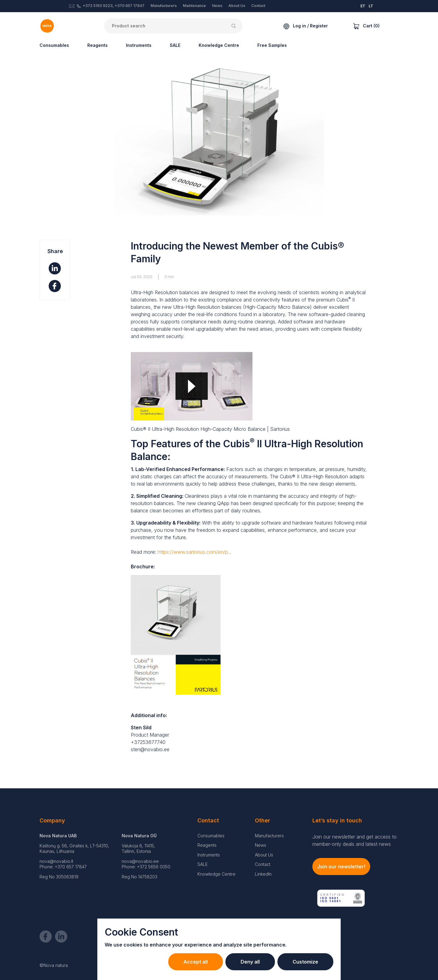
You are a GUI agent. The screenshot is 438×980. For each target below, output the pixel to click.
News (217, 6)
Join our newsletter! (341, 867)
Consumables (54, 45)
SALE (175, 45)
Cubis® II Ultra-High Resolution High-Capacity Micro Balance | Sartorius (210, 429)
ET (363, 6)
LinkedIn (263, 874)
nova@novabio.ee (140, 861)
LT (371, 6)
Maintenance (194, 6)
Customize (305, 962)
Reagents (97, 45)
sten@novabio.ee (150, 749)
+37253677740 (148, 742)
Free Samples (272, 45)
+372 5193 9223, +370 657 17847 (114, 6)
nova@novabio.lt (56, 861)
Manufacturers (164, 6)
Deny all (250, 962)
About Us (237, 6)
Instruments (139, 45)
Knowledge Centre (219, 45)
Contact (258, 6)
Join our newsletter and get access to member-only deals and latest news (355, 840)
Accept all (196, 962)
